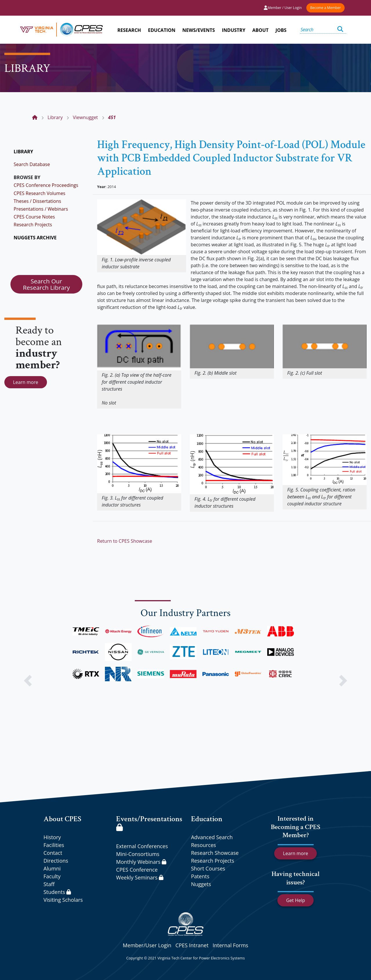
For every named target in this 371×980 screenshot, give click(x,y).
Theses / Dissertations (37, 201)
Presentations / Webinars (41, 209)
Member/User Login (147, 945)
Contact (53, 853)
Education (207, 819)
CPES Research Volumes (40, 193)
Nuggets (201, 884)
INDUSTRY (234, 30)
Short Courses (208, 868)
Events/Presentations (149, 823)
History (52, 837)
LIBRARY (23, 152)
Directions (56, 861)
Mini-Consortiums (138, 854)
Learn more (26, 382)
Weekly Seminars (140, 877)
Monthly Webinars (141, 862)
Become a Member (325, 8)
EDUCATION (162, 30)
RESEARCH (129, 30)
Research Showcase (215, 853)
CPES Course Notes (34, 217)
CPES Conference (137, 870)
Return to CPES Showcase (125, 541)
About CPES (62, 819)
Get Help (295, 900)
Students (57, 892)
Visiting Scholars (63, 900)
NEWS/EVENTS (199, 30)
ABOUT (261, 30)
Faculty (52, 876)
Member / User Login (283, 8)
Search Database (32, 164)
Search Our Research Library (46, 284)
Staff (49, 884)
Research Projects (33, 225)
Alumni (52, 868)
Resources (203, 845)
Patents (200, 876)
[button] (28, 681)
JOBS (281, 30)
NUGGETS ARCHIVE (35, 238)
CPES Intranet (192, 945)
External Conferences (142, 846)
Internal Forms (230, 945)
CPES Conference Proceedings (46, 185)
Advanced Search (212, 837)
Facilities (54, 845)
